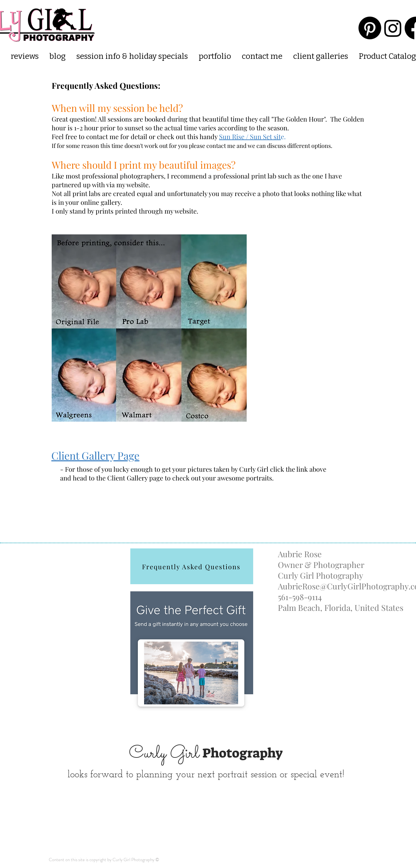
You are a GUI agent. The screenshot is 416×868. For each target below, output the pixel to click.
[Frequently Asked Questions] (192, 566)
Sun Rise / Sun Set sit (250, 136)
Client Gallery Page (95, 455)
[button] (320, 56)
